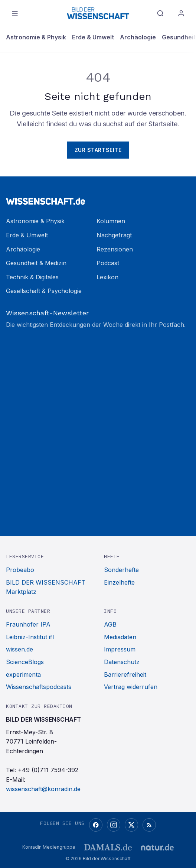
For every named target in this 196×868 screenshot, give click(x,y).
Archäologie (138, 37)
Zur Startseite (98, 150)
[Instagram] (114, 825)
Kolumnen (111, 221)
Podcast (108, 263)
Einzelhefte (119, 582)
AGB (110, 624)
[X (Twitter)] (131, 825)
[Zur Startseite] (98, 198)
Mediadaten (120, 637)
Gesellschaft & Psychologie (44, 291)
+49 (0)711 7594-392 (48, 770)
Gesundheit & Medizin (36, 263)
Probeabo (20, 570)
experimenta (23, 674)
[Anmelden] (181, 13)
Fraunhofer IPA (28, 624)
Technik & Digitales (32, 277)
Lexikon (107, 277)
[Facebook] (96, 825)
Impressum (120, 649)
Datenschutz (122, 662)
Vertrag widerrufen (131, 687)
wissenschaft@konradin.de (43, 789)
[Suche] (160, 13)
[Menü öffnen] (15, 13)
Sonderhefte (121, 570)
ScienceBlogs (25, 662)
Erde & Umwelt (93, 37)
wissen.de (19, 649)
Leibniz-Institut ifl (30, 637)
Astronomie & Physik (36, 37)
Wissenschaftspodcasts (39, 687)
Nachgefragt (114, 235)
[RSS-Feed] (149, 825)
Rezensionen (115, 249)
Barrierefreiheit (125, 674)
